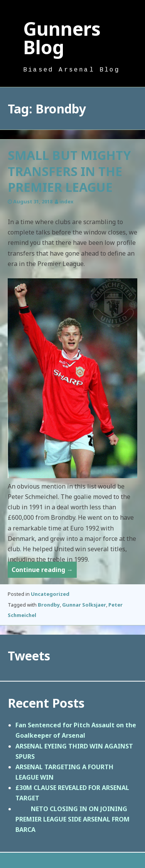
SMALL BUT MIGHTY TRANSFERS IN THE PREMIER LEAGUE (69, 171)
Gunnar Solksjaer (84, 605)
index (66, 201)
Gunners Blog (62, 38)
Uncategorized (50, 594)
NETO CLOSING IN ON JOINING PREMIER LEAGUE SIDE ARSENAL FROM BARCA (72, 819)
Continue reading (44, 571)
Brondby (49, 605)
